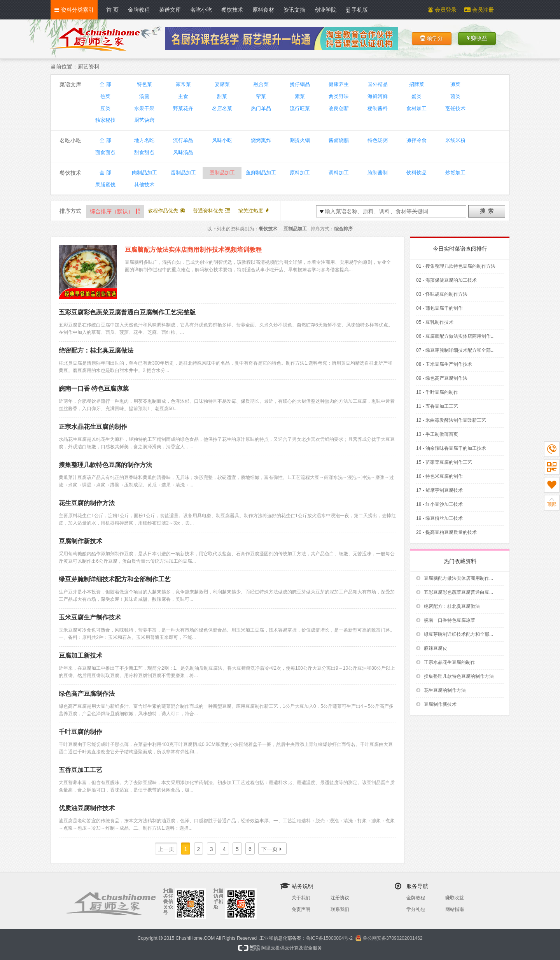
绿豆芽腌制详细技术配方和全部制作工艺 (115, 579)
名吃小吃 (201, 10)
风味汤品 (183, 152)
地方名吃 (144, 140)
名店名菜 (222, 108)
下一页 (271, 849)
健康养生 (339, 84)
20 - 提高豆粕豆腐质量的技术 (446, 532)
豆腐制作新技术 (80, 541)
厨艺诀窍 (144, 120)
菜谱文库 (170, 10)
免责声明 (301, 909)
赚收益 (477, 38)
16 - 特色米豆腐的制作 (439, 476)
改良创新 (339, 108)
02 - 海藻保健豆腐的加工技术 (446, 280)
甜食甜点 (144, 152)
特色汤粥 (378, 140)
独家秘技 (105, 120)
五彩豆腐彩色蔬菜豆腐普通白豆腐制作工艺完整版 (127, 312)
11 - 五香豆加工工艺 (437, 406)
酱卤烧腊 (339, 140)
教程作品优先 (166, 211)
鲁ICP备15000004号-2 (329, 938)
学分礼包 (416, 909)
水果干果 (144, 108)
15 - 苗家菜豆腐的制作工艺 (444, 462)
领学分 (432, 38)
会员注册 (479, 10)
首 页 (112, 10)
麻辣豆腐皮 (432, 648)
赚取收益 (455, 898)
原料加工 (300, 173)
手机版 (357, 10)
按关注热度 (254, 211)
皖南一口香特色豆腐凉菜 (446, 620)
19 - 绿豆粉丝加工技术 (439, 518)
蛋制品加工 (183, 173)
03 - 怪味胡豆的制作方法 (442, 294)
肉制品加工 (144, 173)
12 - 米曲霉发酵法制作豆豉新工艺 (451, 420)
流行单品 (183, 140)
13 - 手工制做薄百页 (437, 434)
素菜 (300, 96)
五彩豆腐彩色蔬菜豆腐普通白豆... (455, 592)
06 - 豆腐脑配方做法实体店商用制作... (455, 336)
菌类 (455, 96)
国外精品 (378, 84)
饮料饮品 (416, 173)
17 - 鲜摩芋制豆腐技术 (439, 490)
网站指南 (455, 909)
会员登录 (442, 10)
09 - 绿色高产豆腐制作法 (442, 378)
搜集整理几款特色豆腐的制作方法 (105, 465)
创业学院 (325, 10)
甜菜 (222, 96)
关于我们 (301, 898)
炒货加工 (455, 173)
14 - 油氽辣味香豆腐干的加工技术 (451, 448)
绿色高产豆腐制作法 (87, 694)
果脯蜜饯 (105, 185)
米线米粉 (455, 140)
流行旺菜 (300, 108)
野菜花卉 (183, 108)
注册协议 (340, 898)
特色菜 (144, 84)
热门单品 (261, 108)
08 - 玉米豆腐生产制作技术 (444, 364)
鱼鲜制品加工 (261, 173)
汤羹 (144, 96)
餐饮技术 (232, 10)
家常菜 (183, 84)
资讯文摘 (294, 10)
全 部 (105, 84)
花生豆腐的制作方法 (87, 503)
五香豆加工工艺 (80, 770)
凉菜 (455, 84)
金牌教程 (139, 10)
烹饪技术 (455, 108)
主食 (183, 96)
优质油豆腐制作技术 (87, 808)
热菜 (105, 96)
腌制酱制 (378, 173)
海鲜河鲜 (378, 96)
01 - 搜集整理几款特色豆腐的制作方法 (456, 266)
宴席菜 (222, 84)
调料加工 (339, 173)
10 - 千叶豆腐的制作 (437, 392)
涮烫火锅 (300, 140)
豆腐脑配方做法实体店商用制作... (455, 578)
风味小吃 (222, 140)
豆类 (105, 108)
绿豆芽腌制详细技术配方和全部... (455, 634)
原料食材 (263, 10)
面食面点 (105, 152)
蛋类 (416, 96)
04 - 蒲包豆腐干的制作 (439, 308)
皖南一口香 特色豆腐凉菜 (94, 389)
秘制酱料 (378, 108)
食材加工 (416, 108)
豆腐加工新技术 (80, 656)
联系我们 (340, 909)
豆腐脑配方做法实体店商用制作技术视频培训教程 (193, 250)
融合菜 (261, 84)
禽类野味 (339, 96)
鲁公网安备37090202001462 (393, 938)
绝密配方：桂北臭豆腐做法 (96, 350)
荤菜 (261, 96)
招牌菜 (417, 84)
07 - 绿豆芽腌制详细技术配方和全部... (455, 350)
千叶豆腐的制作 (80, 732)
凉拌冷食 (416, 140)
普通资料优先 (212, 211)
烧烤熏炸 (261, 140)
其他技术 (144, 185)
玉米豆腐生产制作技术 (90, 617)
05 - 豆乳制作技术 (435, 322)
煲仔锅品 (300, 84)
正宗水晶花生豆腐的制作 (93, 427)
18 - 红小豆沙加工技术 (439, 504)
